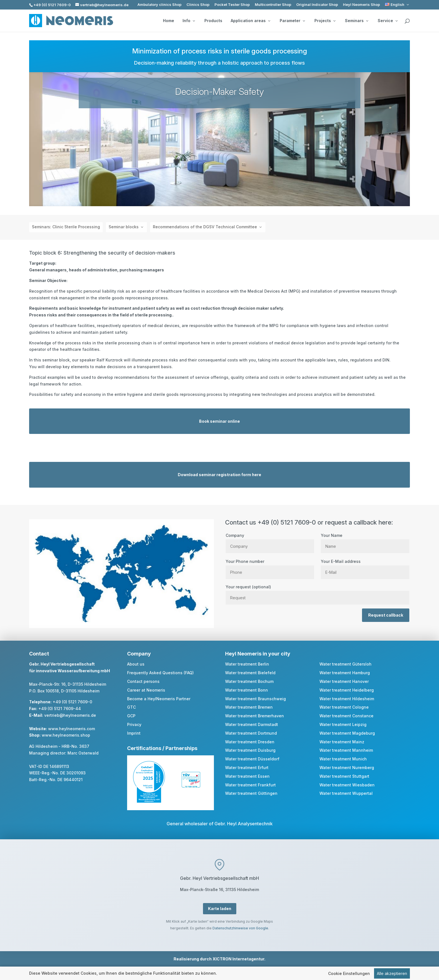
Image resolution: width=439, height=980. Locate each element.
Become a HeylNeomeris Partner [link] (159, 699)
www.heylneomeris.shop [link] (66, 735)
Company (270, 541)
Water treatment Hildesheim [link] (347, 699)
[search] (407, 21)
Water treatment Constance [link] (346, 716)
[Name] (365, 546)
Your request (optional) (317, 592)
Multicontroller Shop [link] (273, 5)
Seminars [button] (357, 21)
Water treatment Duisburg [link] (250, 750)
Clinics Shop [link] (198, 5)
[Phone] (270, 572)
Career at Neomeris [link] (146, 690)
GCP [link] (131, 716)
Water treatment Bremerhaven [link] (254, 716)
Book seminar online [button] (219, 421)
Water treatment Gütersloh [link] (345, 664)
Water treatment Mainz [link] (342, 742)
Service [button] (388, 21)
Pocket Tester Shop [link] (232, 5)
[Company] (270, 546)
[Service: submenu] (396, 21)
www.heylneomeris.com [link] (72, 729)
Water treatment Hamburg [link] (345, 673)
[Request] (317, 598)
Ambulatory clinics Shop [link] (159, 5)
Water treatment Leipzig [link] (343, 724)
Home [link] (169, 21)
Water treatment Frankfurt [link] (250, 785)
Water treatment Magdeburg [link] (347, 733)
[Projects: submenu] (334, 21)
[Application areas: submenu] (269, 21)
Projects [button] (325, 21)
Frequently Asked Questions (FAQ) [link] (160, 673)
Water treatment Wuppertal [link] (346, 793)
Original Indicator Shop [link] (317, 5)
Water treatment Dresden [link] (250, 742)
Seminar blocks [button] (124, 227)
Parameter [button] (292, 21)
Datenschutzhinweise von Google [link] (240, 928)
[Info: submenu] (194, 21)
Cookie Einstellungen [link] (349, 973)
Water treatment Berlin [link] (247, 664)
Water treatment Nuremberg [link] (347, 768)
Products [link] (213, 21)
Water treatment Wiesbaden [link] (347, 785)
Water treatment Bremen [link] (249, 707)
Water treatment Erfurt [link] (247, 768)
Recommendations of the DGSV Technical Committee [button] (205, 227)
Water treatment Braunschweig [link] (255, 699)
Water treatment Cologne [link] (344, 707)
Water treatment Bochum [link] (249, 681)
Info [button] (189, 21)
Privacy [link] (134, 724)
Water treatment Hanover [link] (344, 681)
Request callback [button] (386, 615)
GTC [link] (131, 707)
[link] (397, 5)
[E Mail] (365, 572)
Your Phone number (270, 567)
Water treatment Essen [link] (247, 776)
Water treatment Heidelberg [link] (347, 690)
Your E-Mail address (365, 567)
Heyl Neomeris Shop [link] (361, 5)
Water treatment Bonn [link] (247, 690)
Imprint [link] (134, 733)
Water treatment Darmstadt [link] (252, 724)
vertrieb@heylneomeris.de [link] (70, 715)
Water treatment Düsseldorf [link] (252, 759)
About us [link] (136, 664)
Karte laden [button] (220, 909)
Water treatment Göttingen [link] (251, 793)
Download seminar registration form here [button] (219, 475)
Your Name (365, 541)
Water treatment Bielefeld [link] (250, 673)
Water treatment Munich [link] (343, 759)
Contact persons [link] (143, 681)
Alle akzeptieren (392, 973)
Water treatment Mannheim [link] (346, 750)
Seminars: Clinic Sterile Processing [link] (66, 227)
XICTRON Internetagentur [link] (238, 959)
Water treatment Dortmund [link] (251, 733)
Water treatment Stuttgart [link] (344, 776)
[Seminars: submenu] (367, 21)
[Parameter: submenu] (304, 21)
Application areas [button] (250, 21)
